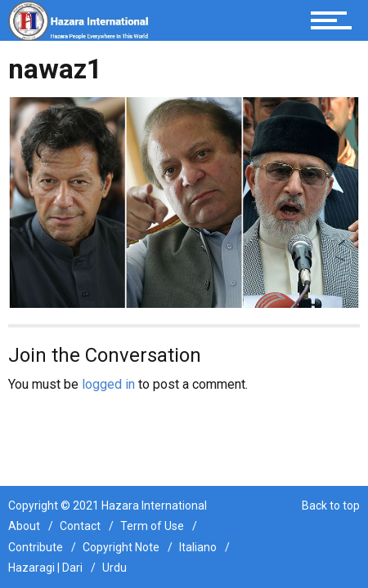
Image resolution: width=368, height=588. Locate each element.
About (24, 526)
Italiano (198, 547)
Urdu (114, 568)
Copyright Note (121, 547)
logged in (108, 384)
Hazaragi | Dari (45, 568)
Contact (80, 526)
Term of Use (152, 526)
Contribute (36, 547)
